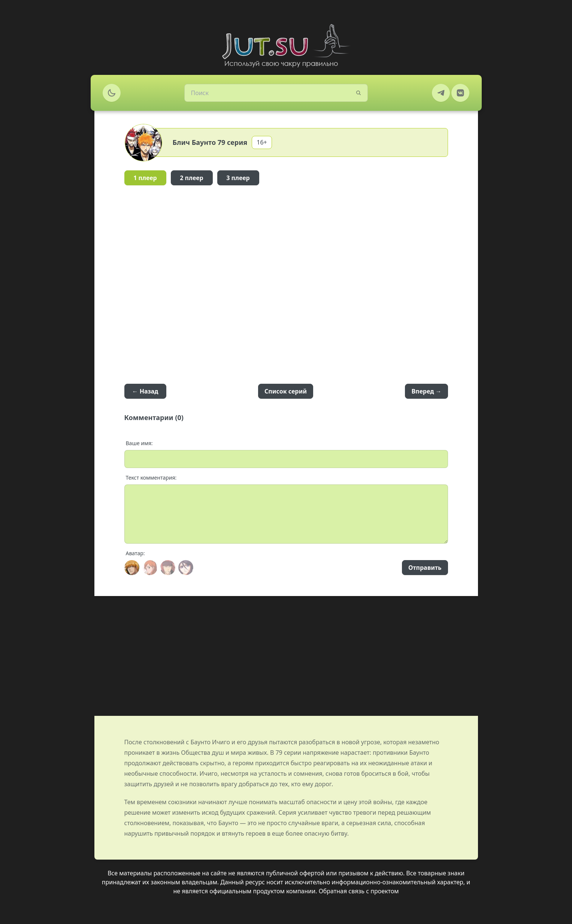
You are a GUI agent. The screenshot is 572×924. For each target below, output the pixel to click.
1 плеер (145, 178)
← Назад (145, 391)
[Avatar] (132, 568)
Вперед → (426, 391)
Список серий (286, 391)
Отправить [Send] (425, 568)
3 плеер (238, 178)
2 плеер (192, 178)
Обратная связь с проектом (359, 891)
